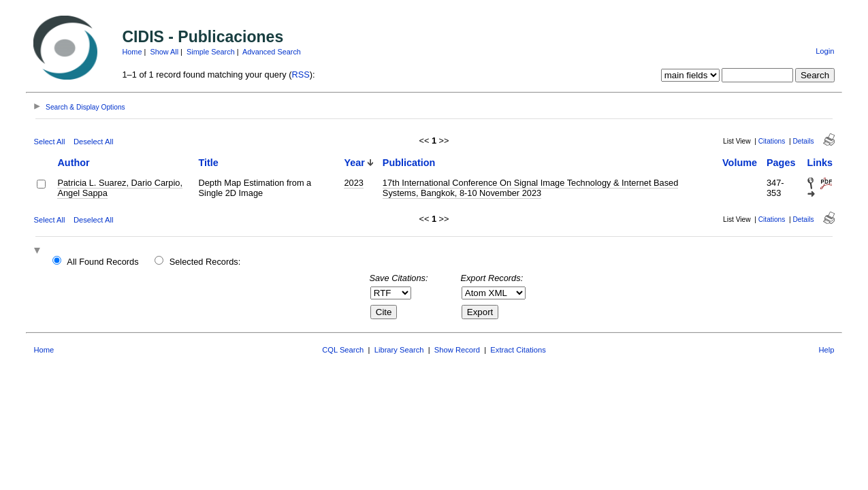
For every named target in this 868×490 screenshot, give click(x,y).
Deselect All (93, 142)
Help (827, 350)
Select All (49, 142)
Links (820, 163)
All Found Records (102, 262)
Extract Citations (518, 350)
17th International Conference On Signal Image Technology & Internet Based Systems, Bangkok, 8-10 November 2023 (530, 188)
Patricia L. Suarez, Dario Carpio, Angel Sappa (120, 188)
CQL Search (343, 350)
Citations (772, 141)
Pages (781, 163)
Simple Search (211, 52)
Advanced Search (272, 52)
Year (354, 163)
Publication (409, 163)
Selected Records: (205, 262)
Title (209, 163)
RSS (300, 75)
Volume (740, 163)
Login (825, 51)
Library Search (399, 350)
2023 (353, 183)
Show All (164, 52)
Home (132, 52)
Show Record (457, 350)
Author (73, 163)
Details (804, 141)
